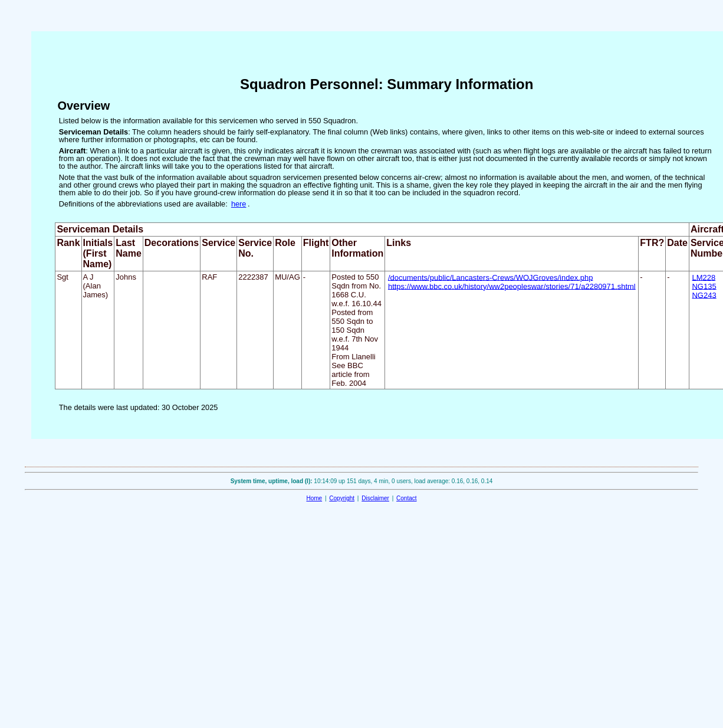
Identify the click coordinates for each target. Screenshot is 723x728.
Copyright (342, 498)
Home (314, 498)
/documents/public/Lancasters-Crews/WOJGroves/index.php (491, 277)
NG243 (704, 295)
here (239, 204)
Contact (406, 498)
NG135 (704, 286)
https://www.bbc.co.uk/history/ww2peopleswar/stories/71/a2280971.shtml (512, 286)
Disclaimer (375, 498)
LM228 (704, 277)
